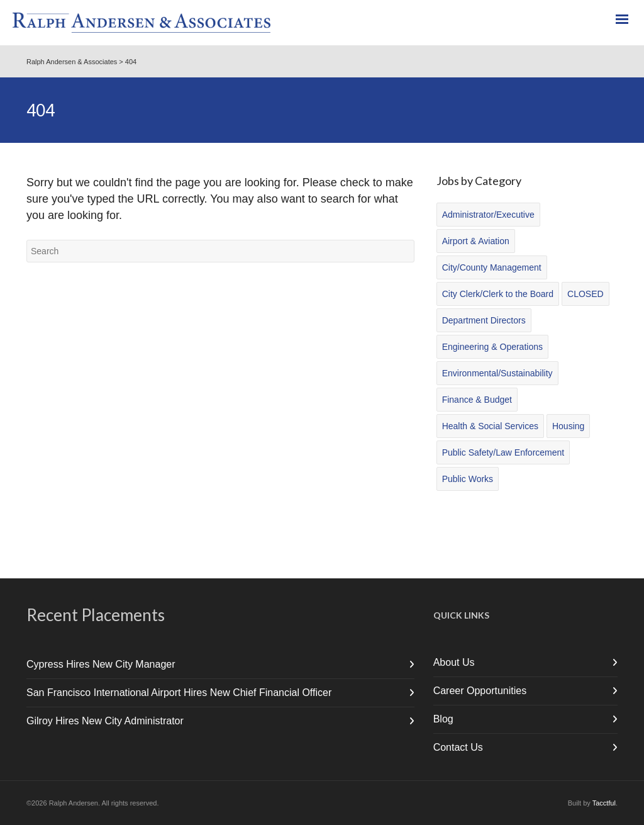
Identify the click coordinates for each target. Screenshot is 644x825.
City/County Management (492, 267)
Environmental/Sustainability (497, 373)
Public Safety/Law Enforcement (503, 452)
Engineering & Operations (492, 347)
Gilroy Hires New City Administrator (105, 721)
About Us (454, 662)
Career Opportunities (480, 691)
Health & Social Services (490, 426)
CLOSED (586, 294)
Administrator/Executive (488, 215)
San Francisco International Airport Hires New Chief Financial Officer (179, 693)
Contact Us (458, 747)
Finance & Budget (477, 400)
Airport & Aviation (476, 241)
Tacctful (604, 803)
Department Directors (484, 320)
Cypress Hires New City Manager (101, 664)
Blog (443, 719)
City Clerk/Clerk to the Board (498, 294)
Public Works (468, 479)
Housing (568, 426)
